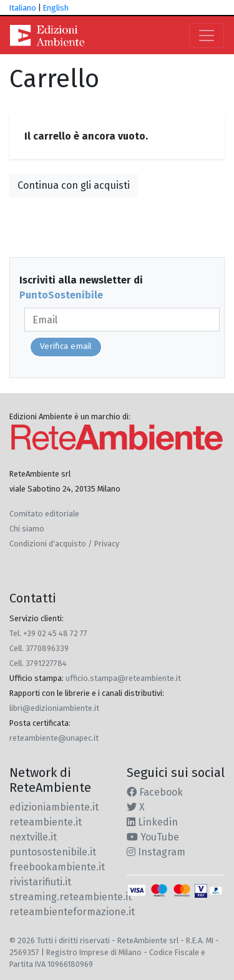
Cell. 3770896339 (39, 648)
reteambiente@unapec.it (54, 738)
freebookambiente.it (57, 867)
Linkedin (152, 822)
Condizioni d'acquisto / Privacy (64, 544)
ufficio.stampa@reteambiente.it (123, 678)
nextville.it (33, 837)
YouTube (153, 837)
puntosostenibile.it (53, 852)
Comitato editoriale (44, 514)
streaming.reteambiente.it (71, 897)
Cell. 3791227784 (38, 663)
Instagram (156, 852)
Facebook (155, 792)
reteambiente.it (46, 822)
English (56, 8)
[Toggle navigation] (207, 36)
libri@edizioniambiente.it (54, 708)
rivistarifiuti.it (40, 882)
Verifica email (66, 346)
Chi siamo (27, 529)
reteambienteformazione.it (72, 912)
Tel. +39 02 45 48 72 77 (48, 633)
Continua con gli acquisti (74, 185)
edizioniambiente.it (54, 807)
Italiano (23, 8)
